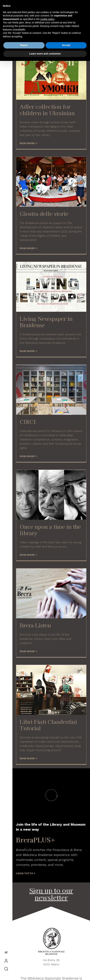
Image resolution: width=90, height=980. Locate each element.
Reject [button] (24, 45)
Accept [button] (66, 45)
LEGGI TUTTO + (26, 873)
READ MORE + (28, 143)
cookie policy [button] (47, 19)
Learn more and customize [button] (45, 54)
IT (6, 952)
